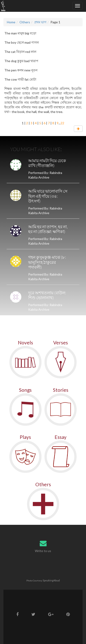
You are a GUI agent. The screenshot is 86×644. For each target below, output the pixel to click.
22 (62, 123)
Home (11, 22)
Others (25, 22)
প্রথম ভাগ (40, 22)
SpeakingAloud (51, 580)
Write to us (43, 551)
